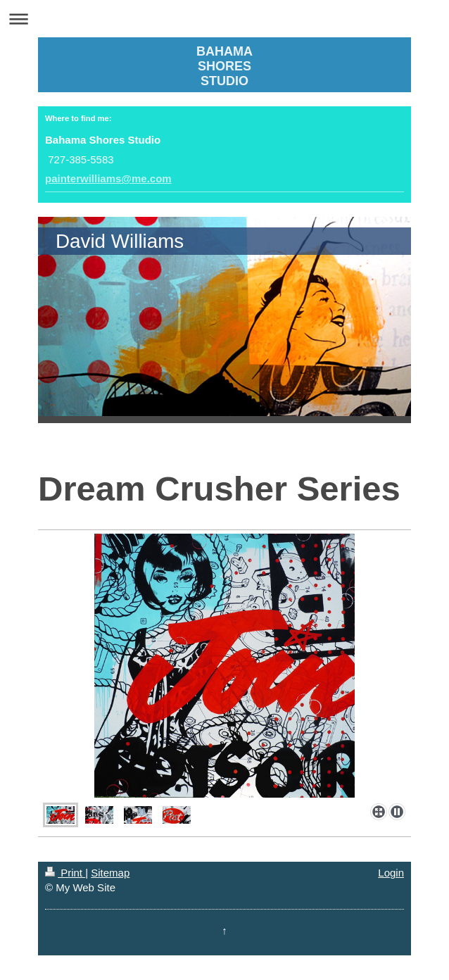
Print (65, 873)
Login (391, 873)
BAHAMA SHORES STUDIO (224, 66)
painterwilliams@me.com (108, 178)
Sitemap (110, 873)
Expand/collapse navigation (224, 19)
